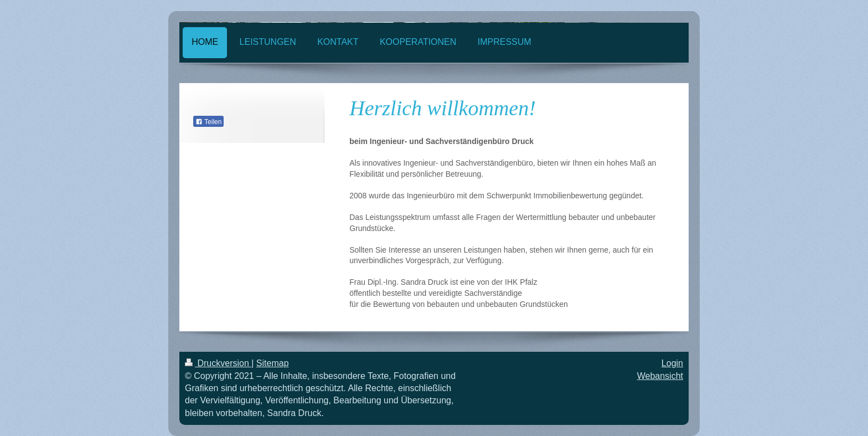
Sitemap (273, 363)
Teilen (208, 122)
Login (672, 363)
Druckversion (218, 363)
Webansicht (660, 376)
